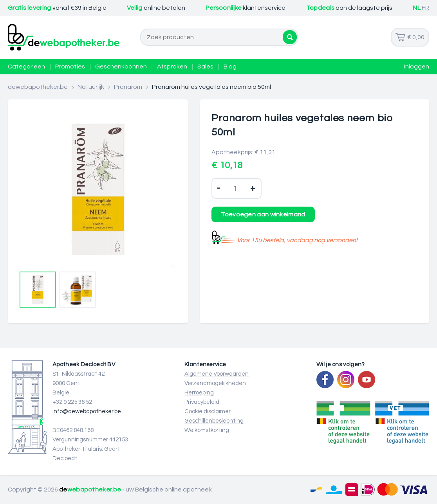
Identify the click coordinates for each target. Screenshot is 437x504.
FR (425, 8)
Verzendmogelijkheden (215, 383)
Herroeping (199, 393)
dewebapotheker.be (38, 87)
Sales (205, 67)
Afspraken (172, 67)
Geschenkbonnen (121, 67)
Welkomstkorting (207, 430)
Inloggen (417, 67)
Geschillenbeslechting (214, 421)
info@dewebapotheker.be (87, 411)
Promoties (70, 67)
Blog (230, 67)
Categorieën (26, 67)
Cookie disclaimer (208, 411)
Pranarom (128, 87)
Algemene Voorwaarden (217, 374)
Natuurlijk (91, 87)
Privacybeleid (202, 402)
